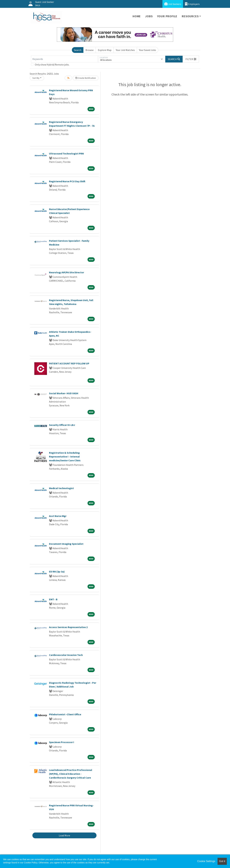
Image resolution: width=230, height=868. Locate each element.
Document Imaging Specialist (66, 544)
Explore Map (105, 50)
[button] (191, 59)
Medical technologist (61, 488)
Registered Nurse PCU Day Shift (67, 181)
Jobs (149, 16)
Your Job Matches (125, 50)
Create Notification (86, 78)
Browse (90, 50)
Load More (64, 835)
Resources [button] (190, 16)
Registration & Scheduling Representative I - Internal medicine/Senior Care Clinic (65, 457)
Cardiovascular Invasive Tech (66, 655)
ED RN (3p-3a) (57, 572)
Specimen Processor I (62, 742)
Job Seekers (173, 4)
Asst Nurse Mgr (58, 516)
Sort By (36, 78)
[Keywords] (65, 59)
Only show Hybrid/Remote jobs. (52, 65)
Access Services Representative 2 (68, 627)
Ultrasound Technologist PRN (66, 154)
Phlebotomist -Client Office (65, 714)
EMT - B (53, 599)
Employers (192, 4)
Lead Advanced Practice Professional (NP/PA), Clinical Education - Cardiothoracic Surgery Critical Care (71, 774)
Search (78, 50)
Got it (222, 861)
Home (137, 16)
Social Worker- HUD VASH (64, 393)
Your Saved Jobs (148, 50)
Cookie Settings (206, 861)
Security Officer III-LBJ (62, 425)
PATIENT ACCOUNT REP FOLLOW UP (69, 363)
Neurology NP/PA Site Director (67, 272)
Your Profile (167, 16)
